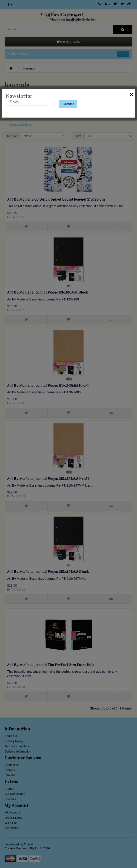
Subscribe (68, 104)
